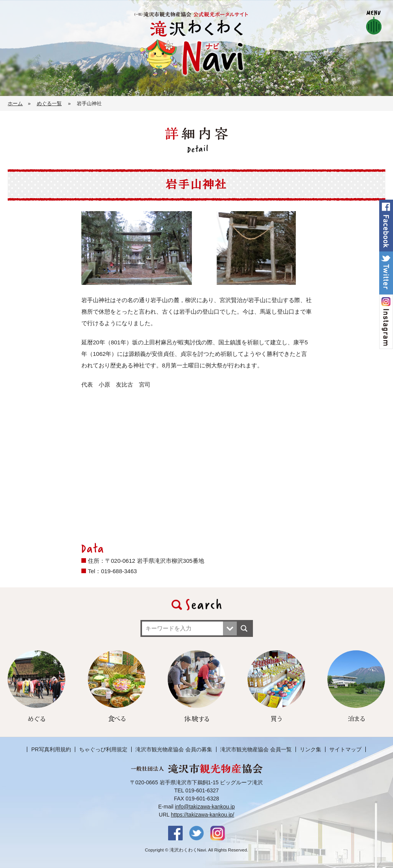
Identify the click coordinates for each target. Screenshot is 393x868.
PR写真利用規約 (51, 749)
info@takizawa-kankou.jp (205, 807)
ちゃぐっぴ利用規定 (103, 749)
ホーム (15, 103)
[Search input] (183, 628)
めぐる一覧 (49, 103)
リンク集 (310, 749)
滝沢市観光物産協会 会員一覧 (256, 749)
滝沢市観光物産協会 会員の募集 (174, 749)
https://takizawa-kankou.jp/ (202, 815)
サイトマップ (345, 749)
